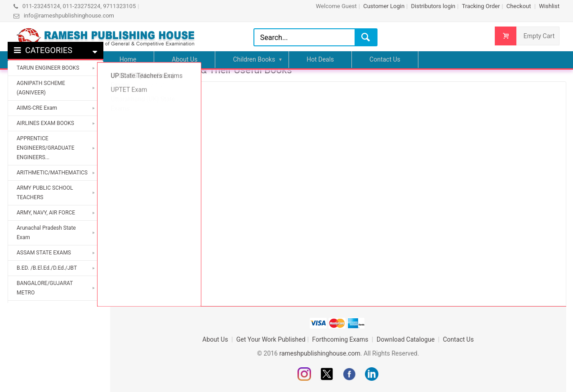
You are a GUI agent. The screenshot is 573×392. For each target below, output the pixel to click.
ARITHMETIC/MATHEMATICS (52, 173)
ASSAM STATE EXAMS (44, 253)
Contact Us (385, 59)
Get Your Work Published (271, 339)
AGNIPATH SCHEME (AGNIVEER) (41, 88)
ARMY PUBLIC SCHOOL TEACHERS (45, 193)
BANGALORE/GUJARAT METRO (45, 288)
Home (128, 59)
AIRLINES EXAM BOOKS (45, 123)
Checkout (520, 6)
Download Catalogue (406, 339)
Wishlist (549, 6)
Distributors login (433, 6)
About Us (184, 59)
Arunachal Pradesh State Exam (46, 233)
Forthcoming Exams (341, 339)
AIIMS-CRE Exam (37, 108)
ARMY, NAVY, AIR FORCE (46, 213)
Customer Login (384, 6)
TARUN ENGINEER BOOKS (48, 68)
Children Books (254, 59)
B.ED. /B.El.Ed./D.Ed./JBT (47, 268)
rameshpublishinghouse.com (320, 353)
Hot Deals (320, 59)
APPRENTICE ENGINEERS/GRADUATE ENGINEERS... (45, 148)
